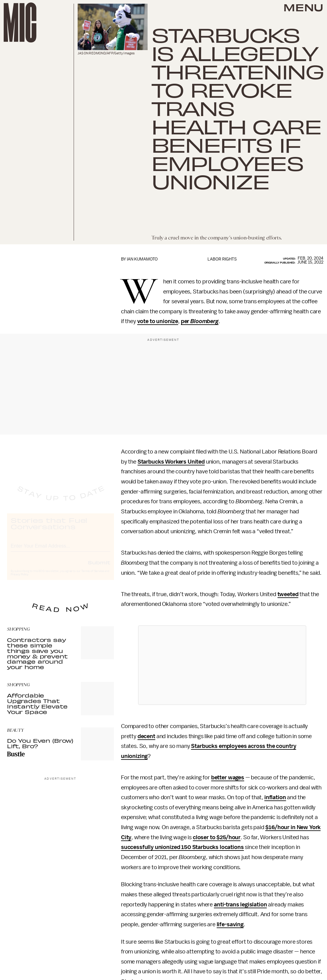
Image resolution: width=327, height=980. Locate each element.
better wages (228, 778)
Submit (99, 568)
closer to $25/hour (217, 837)
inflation (275, 797)
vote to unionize (158, 321)
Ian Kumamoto (142, 259)
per (200, 321)
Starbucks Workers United (171, 462)
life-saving (230, 924)
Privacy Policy (20, 580)
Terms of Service (93, 577)
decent (146, 736)
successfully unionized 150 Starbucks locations (182, 847)
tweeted (288, 594)
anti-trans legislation (240, 905)
